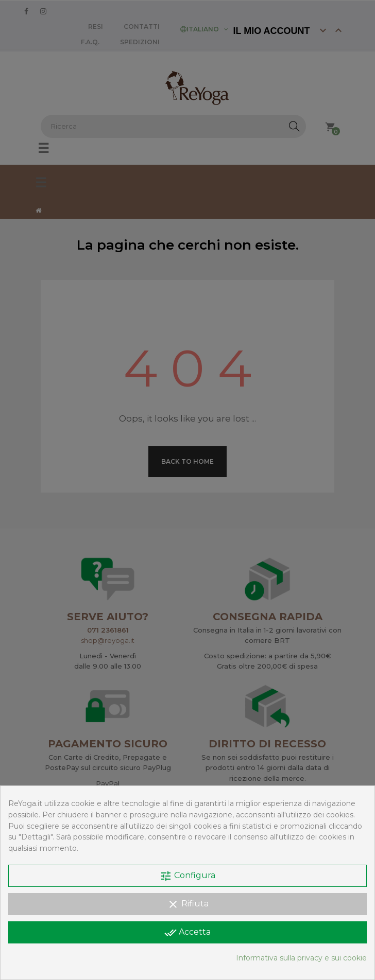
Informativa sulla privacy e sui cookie (301, 958)
